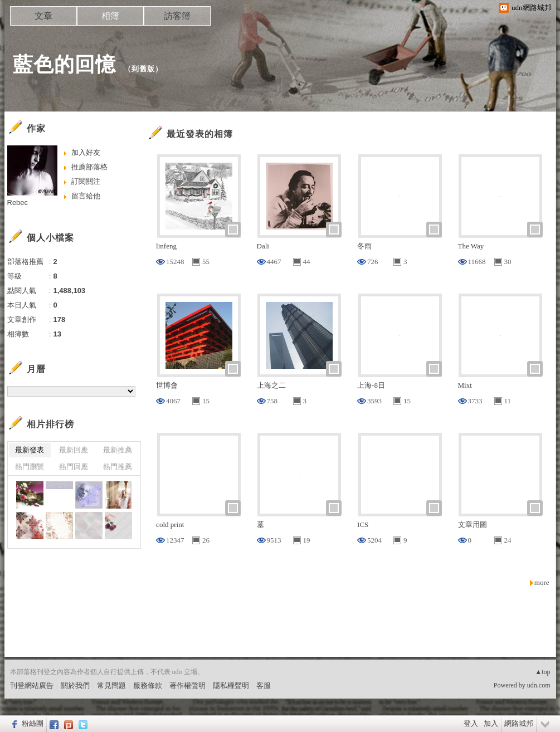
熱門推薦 (118, 467)
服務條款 (148, 685)
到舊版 (143, 69)
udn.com (539, 685)
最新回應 (74, 450)
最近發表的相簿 (200, 134)
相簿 (110, 16)
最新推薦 (118, 450)
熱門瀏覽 (30, 467)
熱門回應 (74, 467)
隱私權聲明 (231, 685)
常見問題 (111, 685)
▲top (542, 672)
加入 (491, 723)
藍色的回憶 (64, 64)
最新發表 (30, 450)
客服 (264, 685)
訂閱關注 (86, 181)
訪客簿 (177, 16)
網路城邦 (519, 723)
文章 (43, 16)
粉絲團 (33, 723)
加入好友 (86, 152)
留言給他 (86, 196)
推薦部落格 (89, 167)
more (542, 582)
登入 (471, 723)
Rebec (18, 202)
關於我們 (75, 685)
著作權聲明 (188, 685)
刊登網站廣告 (32, 685)
